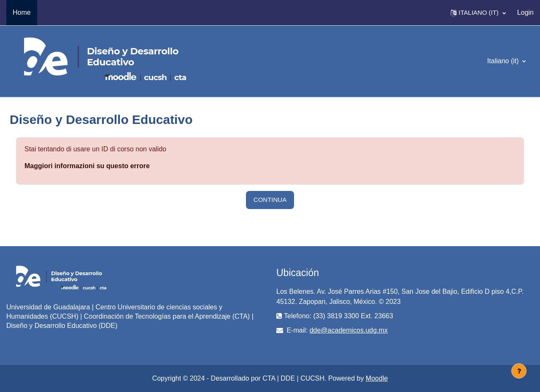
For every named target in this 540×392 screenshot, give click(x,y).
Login (525, 12)
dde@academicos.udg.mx (349, 330)
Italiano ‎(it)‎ (504, 61)
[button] (478, 13)
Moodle (377, 378)
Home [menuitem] (22, 12)
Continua (270, 200)
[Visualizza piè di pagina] (519, 371)
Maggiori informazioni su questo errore (87, 166)
